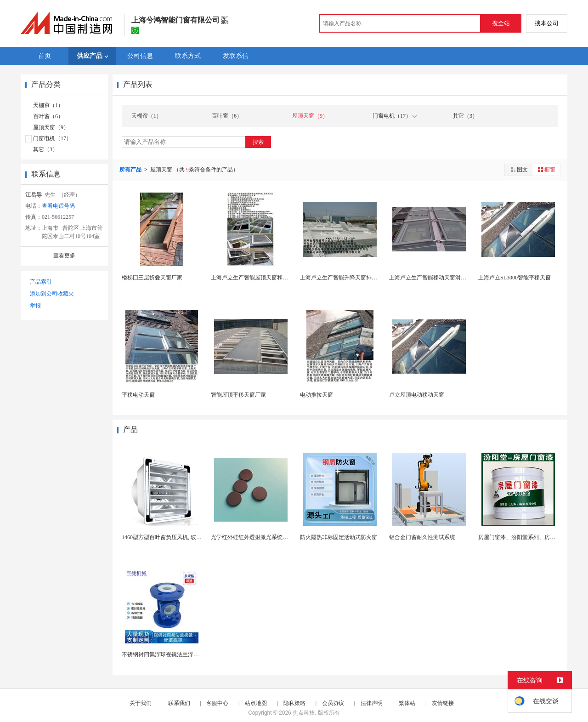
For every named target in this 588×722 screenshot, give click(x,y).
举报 (35, 306)
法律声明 (372, 703)
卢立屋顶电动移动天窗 (417, 395)
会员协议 (333, 703)
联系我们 (179, 703)
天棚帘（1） (48, 105)
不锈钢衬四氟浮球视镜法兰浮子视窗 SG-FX (175, 654)
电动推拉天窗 (317, 395)
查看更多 (64, 256)
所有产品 (131, 170)
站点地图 (256, 703)
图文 (519, 169)
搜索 (258, 142)
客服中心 (217, 703)
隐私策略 (294, 703)
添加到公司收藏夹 (52, 294)
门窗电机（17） (52, 138)
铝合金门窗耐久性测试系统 (422, 537)
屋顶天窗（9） (51, 127)
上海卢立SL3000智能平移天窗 (514, 278)
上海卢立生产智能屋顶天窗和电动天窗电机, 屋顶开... (275, 278)
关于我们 (141, 703)
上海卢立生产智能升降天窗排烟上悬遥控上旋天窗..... (364, 278)
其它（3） (45, 149)
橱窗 (546, 169)
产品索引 (41, 282)
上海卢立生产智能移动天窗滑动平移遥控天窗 (444, 278)
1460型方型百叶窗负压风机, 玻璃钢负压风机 (175, 537)
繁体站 (407, 703)
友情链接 (443, 703)
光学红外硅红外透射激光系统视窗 (252, 537)
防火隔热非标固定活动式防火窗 (339, 537)
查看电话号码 (58, 206)
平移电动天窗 (138, 395)
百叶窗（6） (48, 116)
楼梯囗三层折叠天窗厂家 (152, 278)
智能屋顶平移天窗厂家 (238, 395)
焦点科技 (304, 713)
